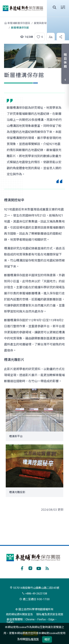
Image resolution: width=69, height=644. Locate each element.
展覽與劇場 (40, 23)
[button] (39, 37)
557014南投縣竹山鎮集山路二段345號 (34, 588)
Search (54, 7)
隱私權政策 (32, 639)
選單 (63, 7)
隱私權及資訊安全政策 (50, 614)
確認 (47, 639)
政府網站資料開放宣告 (19, 614)
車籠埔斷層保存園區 (23, 8)
